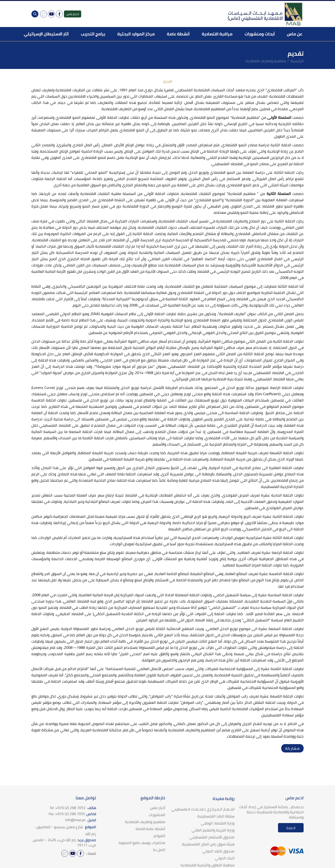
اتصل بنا (159, 850)
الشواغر (159, 836)
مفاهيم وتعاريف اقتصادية (266, 61)
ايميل (81, 820)
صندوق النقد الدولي (218, 851)
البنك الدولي (225, 858)
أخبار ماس (158, 808)
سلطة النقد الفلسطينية (216, 816)
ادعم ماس (73, 14)
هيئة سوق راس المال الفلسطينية (208, 844)
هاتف (73, 808)
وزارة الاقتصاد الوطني (218, 823)
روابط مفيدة (224, 798)
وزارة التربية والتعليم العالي (213, 830)
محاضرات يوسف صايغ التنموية (142, 843)
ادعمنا (291, 828)
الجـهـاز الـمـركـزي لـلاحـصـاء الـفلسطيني (203, 809)
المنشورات (157, 815)
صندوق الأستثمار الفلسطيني (212, 837)
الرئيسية (297, 61)
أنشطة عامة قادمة (150, 829)
